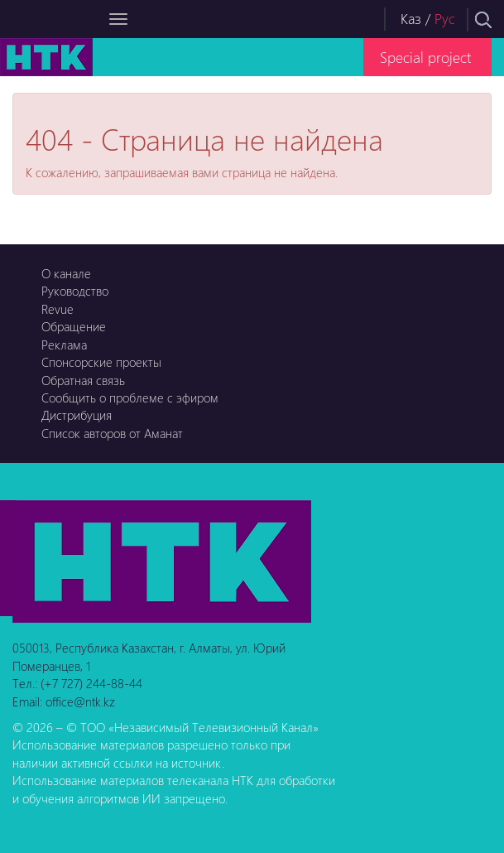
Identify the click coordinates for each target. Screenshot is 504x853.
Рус (445, 19)
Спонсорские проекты (101, 362)
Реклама (64, 345)
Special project (425, 57)
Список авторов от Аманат (112, 433)
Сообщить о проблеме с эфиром (130, 398)
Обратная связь (83, 380)
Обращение (74, 326)
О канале (66, 273)
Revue (58, 309)
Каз (411, 19)
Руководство (75, 291)
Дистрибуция (77, 415)
